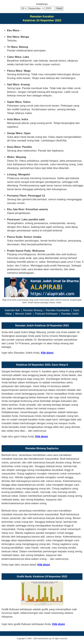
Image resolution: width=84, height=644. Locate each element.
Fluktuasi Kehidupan (46, 314)
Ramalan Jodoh (70, 314)
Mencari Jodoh (23, 314)
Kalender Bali (12, 310)
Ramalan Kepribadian (58, 310)
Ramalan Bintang (33, 310)
